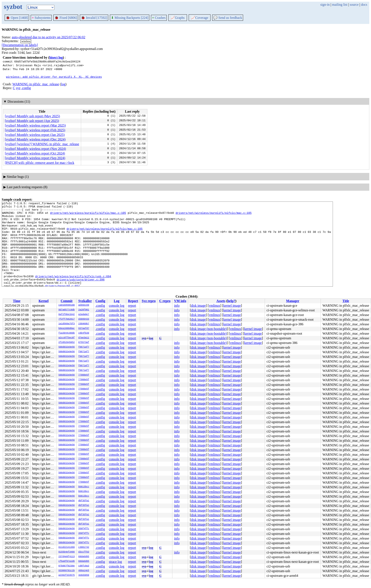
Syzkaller (85, 301)
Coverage (200, 18)
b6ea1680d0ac (67, 329)
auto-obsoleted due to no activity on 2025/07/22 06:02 (49, 37)
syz (18, 88)
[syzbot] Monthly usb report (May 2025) (32, 116)
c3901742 (84, 547)
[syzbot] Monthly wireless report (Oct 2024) (35, 153)
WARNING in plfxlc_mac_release (36, 84)
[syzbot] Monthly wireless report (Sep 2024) (35, 158)
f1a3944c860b (67, 333)
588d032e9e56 (67, 347)
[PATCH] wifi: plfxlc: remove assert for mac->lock (39, 163)
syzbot (13, 7)
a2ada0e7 (84, 315)
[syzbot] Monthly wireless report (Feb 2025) (35, 130)
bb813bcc (84, 487)
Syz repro (149, 301)
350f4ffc (84, 529)
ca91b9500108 (67, 305)
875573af (84, 342)
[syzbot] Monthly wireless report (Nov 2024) (35, 149)
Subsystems (41, 18)
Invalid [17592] (94, 18)
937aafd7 (84, 329)
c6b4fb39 (84, 333)
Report (133, 301)
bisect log (56, 57)
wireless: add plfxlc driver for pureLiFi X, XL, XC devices (54, 77)
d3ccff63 (84, 552)
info (177, 306)
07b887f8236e (67, 566)
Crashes (159, 18)
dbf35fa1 (84, 501)
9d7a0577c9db (67, 310)
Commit (66, 301)
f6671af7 (84, 347)
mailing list (340, 5)
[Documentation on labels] (20, 45)
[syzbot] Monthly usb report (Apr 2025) (32, 121)
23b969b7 (84, 324)
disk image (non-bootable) (209, 329)
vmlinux (214, 306)
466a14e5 (84, 571)
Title (346, 301)
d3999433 (84, 319)
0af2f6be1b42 (67, 315)
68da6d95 (84, 557)
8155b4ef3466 (67, 552)
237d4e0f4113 (67, 557)
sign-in (325, 5)
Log (117, 301)
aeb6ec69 (84, 305)
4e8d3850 (84, 575)
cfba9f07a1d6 (67, 561)
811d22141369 (67, 547)
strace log (115, 562)
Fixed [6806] (66, 18)
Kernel (44, 301)
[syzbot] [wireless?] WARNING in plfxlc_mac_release (42, 144)
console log (117, 306)
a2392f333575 (67, 575)
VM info (180, 301)
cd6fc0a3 (84, 566)
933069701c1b (67, 571)
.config (26, 88)
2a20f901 (84, 310)
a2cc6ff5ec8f (67, 338)
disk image (198, 306)
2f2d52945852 (67, 342)
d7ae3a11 (84, 338)
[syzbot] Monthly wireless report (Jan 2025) (35, 135)
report (132, 306)
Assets (221, 301)
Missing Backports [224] (130, 18)
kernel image (232, 306)
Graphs (178, 18)
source (354, 5)
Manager (293, 301)
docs (364, 5)
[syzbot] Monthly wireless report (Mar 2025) (35, 125)
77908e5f (84, 375)
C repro (165, 301)
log (63, 84)
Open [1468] (17, 18)
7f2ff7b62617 (67, 319)
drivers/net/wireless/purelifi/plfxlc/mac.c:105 (88, 215)
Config (100, 301)
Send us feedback (228, 18)
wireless (26, 41)
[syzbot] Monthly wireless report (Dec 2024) (35, 139)
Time (17, 301)
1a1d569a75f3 (67, 324)
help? (231, 301)
